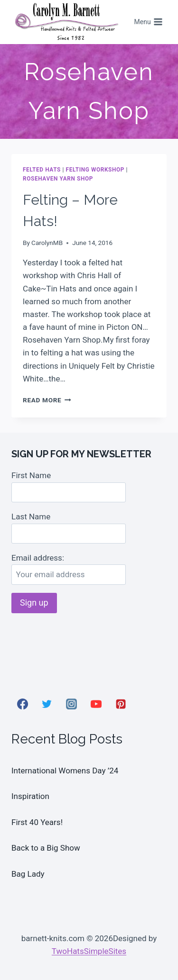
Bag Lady (28, 874)
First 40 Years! (37, 822)
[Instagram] (72, 704)
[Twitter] (47, 704)
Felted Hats (42, 170)
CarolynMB (47, 243)
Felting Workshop (95, 170)
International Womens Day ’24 (65, 771)
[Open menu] (148, 22)
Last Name (31, 517)
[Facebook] (22, 704)
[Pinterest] (121, 704)
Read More (47, 400)
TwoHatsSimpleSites (89, 951)
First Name (31, 475)
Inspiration (30, 796)
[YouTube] (96, 704)
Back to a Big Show (46, 848)
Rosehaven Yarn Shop (58, 179)
